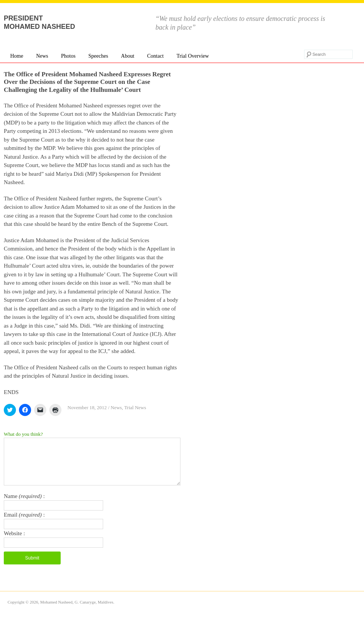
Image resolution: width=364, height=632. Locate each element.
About (128, 56)
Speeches (98, 56)
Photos (68, 56)
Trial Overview (192, 56)
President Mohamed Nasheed (39, 22)
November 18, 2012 (87, 407)
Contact (155, 56)
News (42, 56)
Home (17, 56)
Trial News (135, 407)
